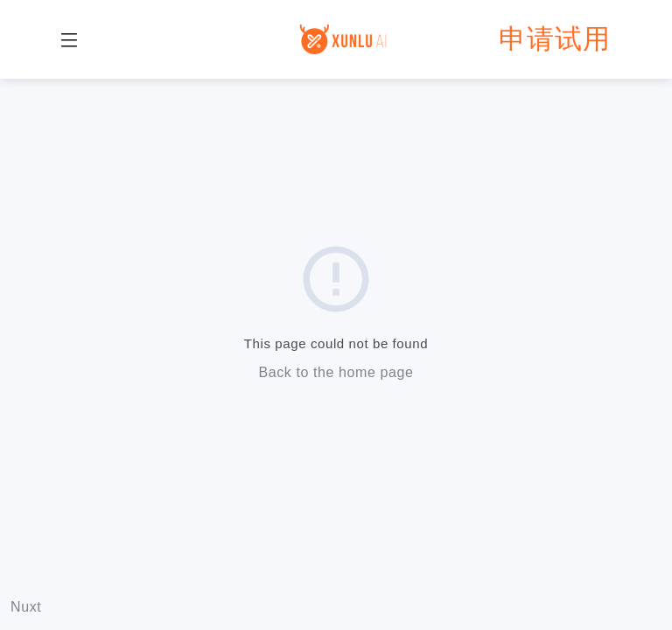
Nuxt (26, 607)
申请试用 (555, 39)
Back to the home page (336, 372)
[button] (69, 39)
